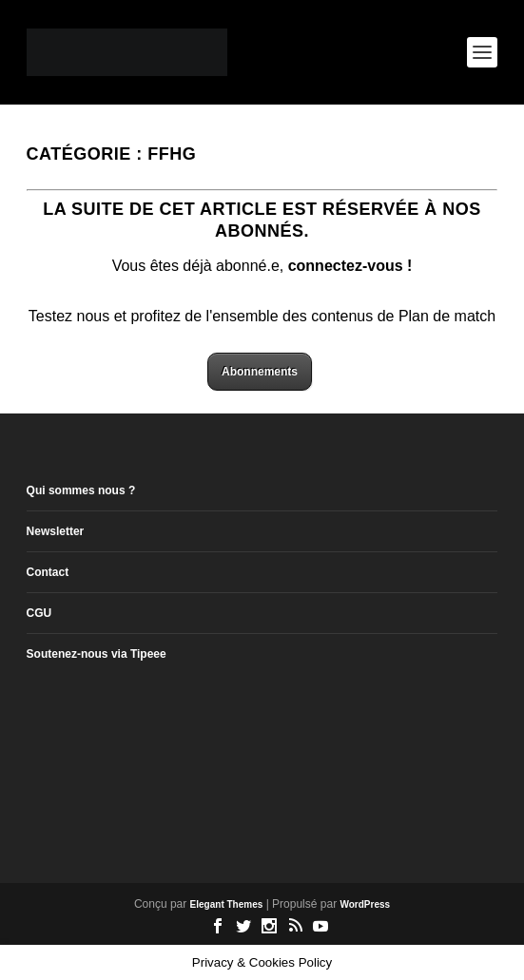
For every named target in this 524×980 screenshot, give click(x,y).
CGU (39, 613)
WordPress (365, 904)
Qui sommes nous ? (81, 490)
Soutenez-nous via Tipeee (97, 654)
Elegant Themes (227, 904)
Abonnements (260, 372)
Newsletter (56, 531)
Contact (48, 572)
